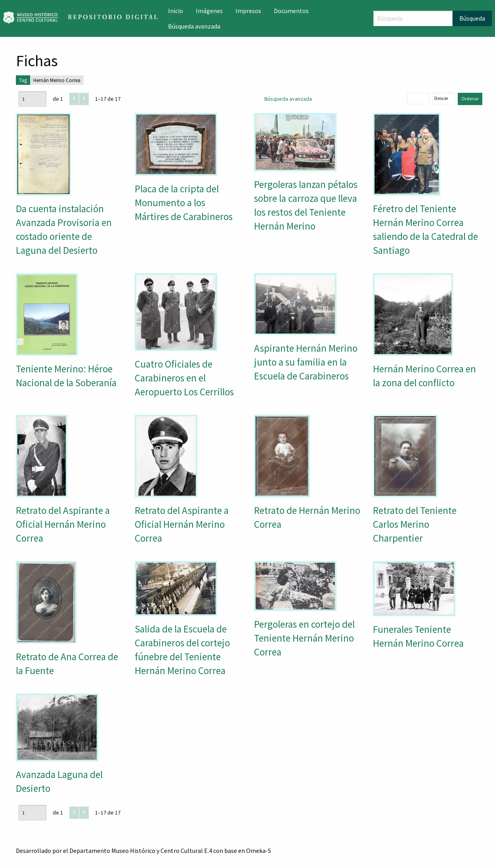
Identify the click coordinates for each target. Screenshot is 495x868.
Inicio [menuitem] (176, 11)
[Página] (32, 99)
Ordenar (470, 99)
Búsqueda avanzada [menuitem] (194, 26)
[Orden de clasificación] (443, 98)
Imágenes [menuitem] (209, 11)
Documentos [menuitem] (291, 11)
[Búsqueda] (413, 18)
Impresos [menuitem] (248, 11)
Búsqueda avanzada (288, 99)
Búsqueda (472, 18)
